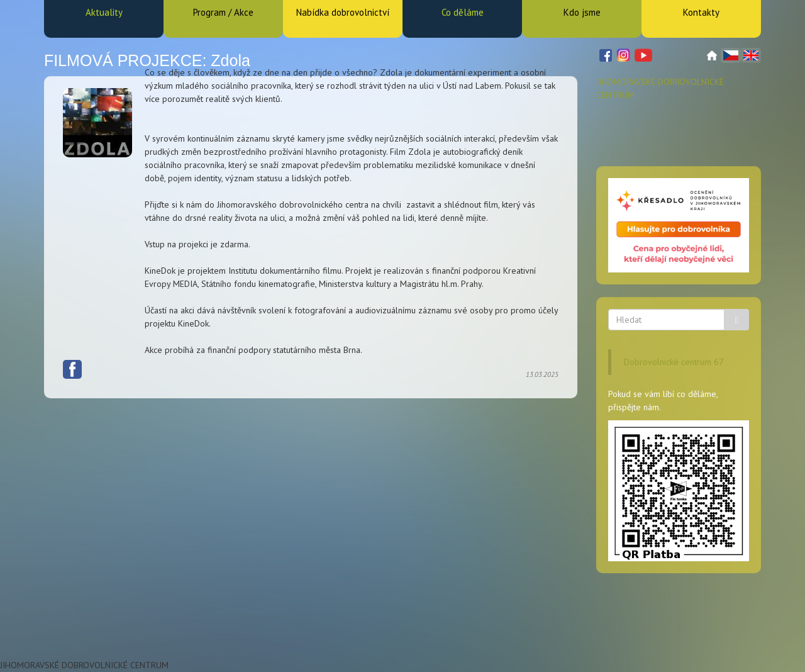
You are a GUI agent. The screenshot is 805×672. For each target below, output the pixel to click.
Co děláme (463, 12)
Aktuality (104, 12)
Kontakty (701, 12)
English (751, 55)
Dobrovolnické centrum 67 (674, 362)
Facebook (72, 170)
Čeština (731, 55)
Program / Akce (223, 12)
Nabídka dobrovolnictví (343, 12)
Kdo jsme (582, 12)
